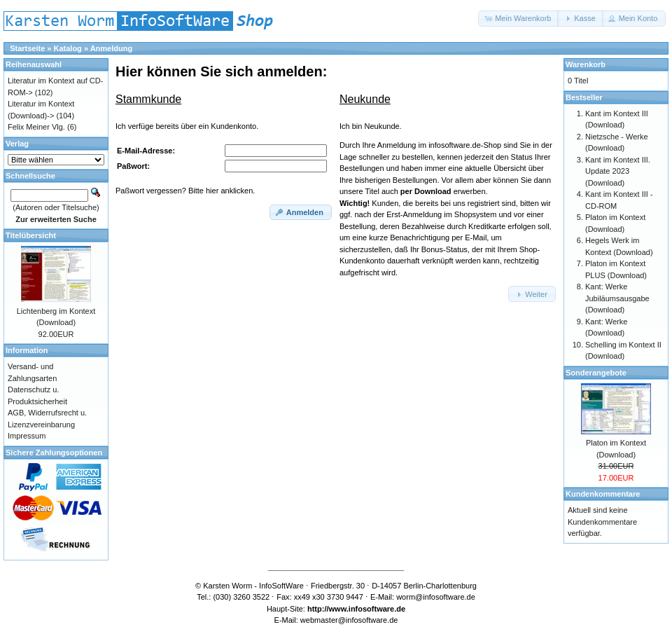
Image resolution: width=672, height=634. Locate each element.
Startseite (27, 48)
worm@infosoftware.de (436, 597)
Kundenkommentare (603, 494)
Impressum (27, 436)
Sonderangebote (596, 373)
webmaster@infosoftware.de (349, 620)
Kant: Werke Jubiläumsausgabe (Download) (617, 298)
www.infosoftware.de (367, 609)
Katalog (68, 48)
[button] (519, 19)
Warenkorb (586, 64)
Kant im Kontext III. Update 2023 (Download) (618, 171)
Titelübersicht (31, 235)
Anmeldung (112, 48)
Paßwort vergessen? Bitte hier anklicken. (185, 191)
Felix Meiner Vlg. (36, 127)
